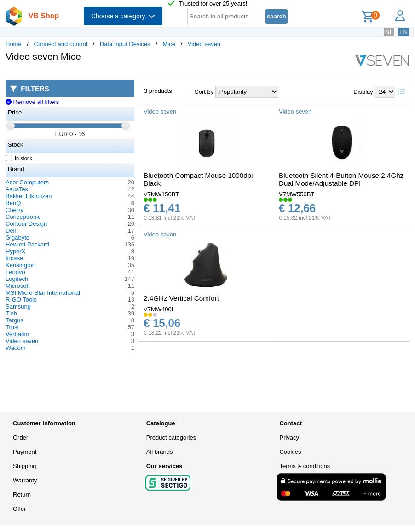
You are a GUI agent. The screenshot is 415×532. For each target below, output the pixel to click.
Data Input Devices (125, 44)
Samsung (18, 306)
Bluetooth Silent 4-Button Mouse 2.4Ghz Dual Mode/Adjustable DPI (341, 179)
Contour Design (26, 224)
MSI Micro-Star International (43, 293)
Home (14, 44)
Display (363, 92)
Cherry (14, 210)
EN (403, 32)
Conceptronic (23, 217)
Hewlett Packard (27, 244)
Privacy (289, 438)
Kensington (20, 265)
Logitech (17, 279)
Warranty (25, 480)
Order (20, 438)
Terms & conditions (305, 466)
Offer (20, 509)
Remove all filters (32, 102)
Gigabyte (17, 237)
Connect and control (61, 44)
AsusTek (17, 189)
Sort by (204, 92)
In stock (19, 158)
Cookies (290, 452)
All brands (160, 452)
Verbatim (17, 334)
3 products (158, 91)
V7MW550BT (297, 194)
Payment (25, 452)
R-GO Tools (21, 300)
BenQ (13, 203)
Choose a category (123, 16)
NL (389, 32)
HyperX (15, 251)
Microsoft (18, 286)
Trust (12, 327)
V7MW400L (159, 309)
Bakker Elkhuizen (29, 196)
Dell (11, 231)
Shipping (25, 466)
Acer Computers (27, 182)
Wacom (16, 348)
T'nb (11, 313)
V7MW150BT (161, 194)
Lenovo (15, 272)
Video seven (204, 44)
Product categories (171, 438)
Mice (169, 44)
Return (22, 495)
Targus (14, 320)
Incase (14, 258)
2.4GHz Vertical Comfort (181, 298)
